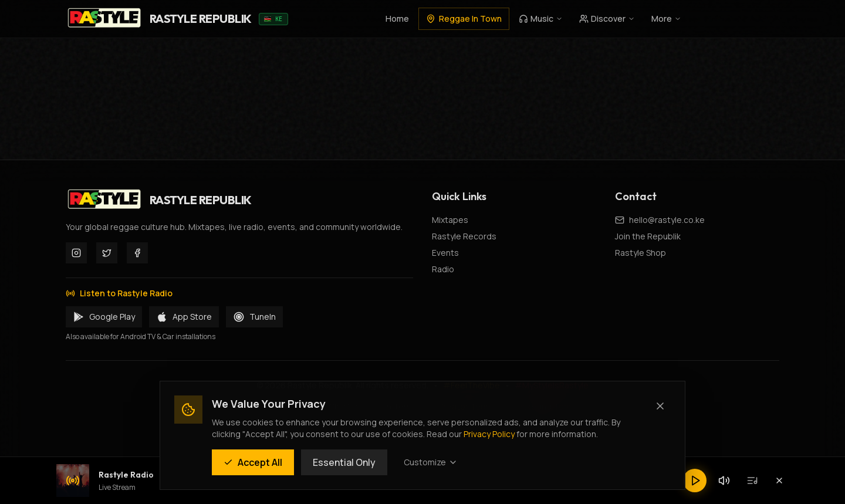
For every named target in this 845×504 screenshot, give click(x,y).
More (666, 18)
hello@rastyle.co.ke (667, 220)
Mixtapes (450, 220)
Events (445, 253)
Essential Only (344, 462)
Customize (431, 462)
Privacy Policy (489, 434)
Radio (443, 269)
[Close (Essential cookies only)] (660, 406)
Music (541, 18)
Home (397, 18)
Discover (607, 18)
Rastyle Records (464, 236)
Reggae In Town (464, 18)
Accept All (253, 462)
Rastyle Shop (640, 253)
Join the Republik (648, 236)
